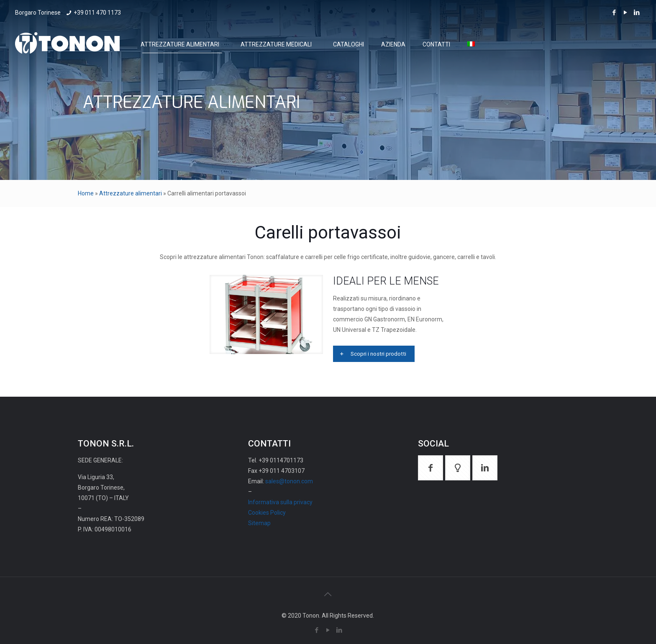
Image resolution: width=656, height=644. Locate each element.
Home (86, 193)
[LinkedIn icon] (637, 13)
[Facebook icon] (614, 13)
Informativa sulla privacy (280, 502)
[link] (266, 314)
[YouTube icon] (625, 13)
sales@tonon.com (289, 481)
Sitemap (259, 523)
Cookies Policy (267, 513)
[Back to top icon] (328, 594)
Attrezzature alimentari (131, 193)
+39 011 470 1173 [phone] (97, 13)
